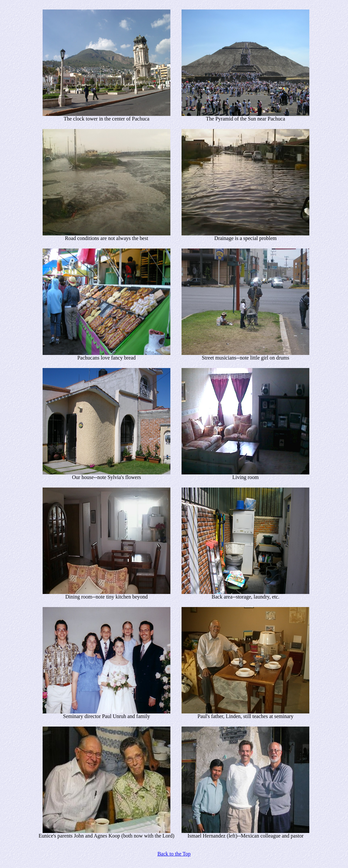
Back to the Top (174, 854)
